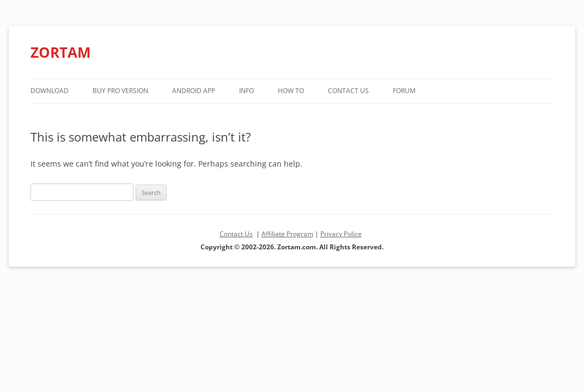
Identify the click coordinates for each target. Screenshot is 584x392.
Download (50, 91)
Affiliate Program (287, 234)
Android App (194, 91)
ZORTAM (61, 52)
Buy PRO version (120, 91)
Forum (404, 91)
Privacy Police (341, 234)
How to (291, 91)
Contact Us (348, 91)
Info (247, 91)
